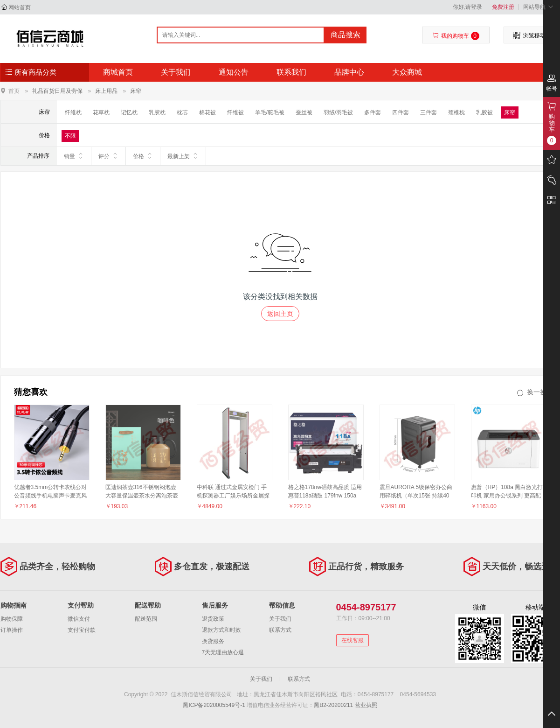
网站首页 (20, 7)
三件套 (429, 112)
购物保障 (12, 619)
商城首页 (118, 72)
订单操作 (12, 630)
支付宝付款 (82, 630)
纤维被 (235, 112)
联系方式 (280, 630)
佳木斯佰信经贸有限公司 (50, 38)
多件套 (373, 112)
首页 (14, 91)
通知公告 (234, 72)
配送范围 (146, 619)
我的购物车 (456, 36)
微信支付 (79, 619)
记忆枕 (129, 112)
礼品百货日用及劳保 (57, 91)
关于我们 (176, 72)
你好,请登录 (467, 7)
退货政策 (213, 619)
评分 (108, 156)
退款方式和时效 (221, 630)
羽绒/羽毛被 (338, 112)
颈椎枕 (456, 112)
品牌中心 (349, 72)
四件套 (401, 112)
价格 (143, 156)
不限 (70, 136)
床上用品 (106, 91)
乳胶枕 (157, 112)
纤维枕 (73, 112)
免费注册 (503, 7)
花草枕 (101, 112)
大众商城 (407, 72)
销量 (74, 156)
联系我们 (291, 72)
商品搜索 (346, 35)
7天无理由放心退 (223, 652)
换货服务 (213, 641)
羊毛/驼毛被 (270, 112)
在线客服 (353, 640)
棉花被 (207, 112)
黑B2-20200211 (333, 705)
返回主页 (280, 314)
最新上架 (183, 156)
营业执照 (366, 705)
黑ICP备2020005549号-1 (214, 705)
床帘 (136, 91)
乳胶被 (484, 112)
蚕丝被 (304, 112)
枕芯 (182, 112)
